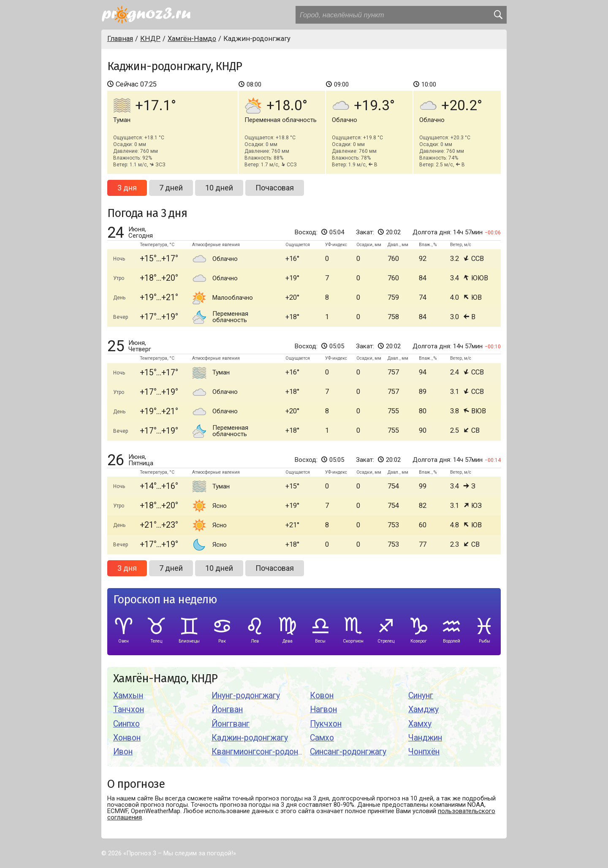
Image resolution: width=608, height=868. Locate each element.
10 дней (219, 188)
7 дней (171, 188)
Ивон (123, 752)
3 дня (127, 188)
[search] (498, 15)
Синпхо (126, 724)
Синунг (421, 696)
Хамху (420, 724)
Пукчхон (326, 724)
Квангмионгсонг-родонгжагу (265, 752)
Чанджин (425, 738)
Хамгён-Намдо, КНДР (165, 679)
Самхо (322, 738)
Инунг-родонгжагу (246, 696)
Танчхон (129, 709)
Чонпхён (424, 752)
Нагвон (323, 709)
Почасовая (275, 188)
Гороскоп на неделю (165, 600)
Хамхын (128, 696)
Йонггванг (231, 724)
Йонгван (227, 709)
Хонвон (127, 738)
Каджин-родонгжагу (250, 738)
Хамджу (423, 709)
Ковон (322, 696)
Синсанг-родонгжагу (348, 752)
